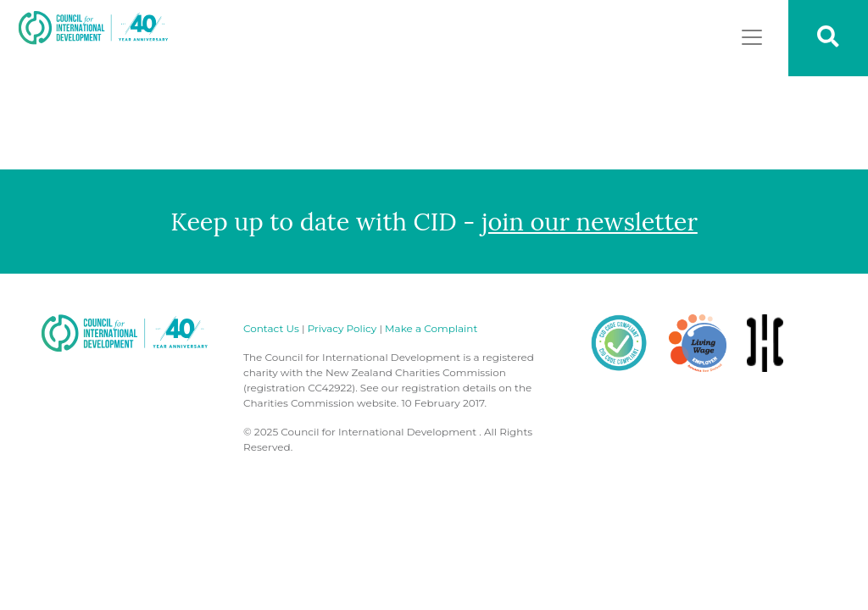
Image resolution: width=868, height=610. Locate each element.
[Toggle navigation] (752, 37)
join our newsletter (590, 222)
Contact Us (271, 328)
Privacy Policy (342, 328)
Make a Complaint (431, 328)
